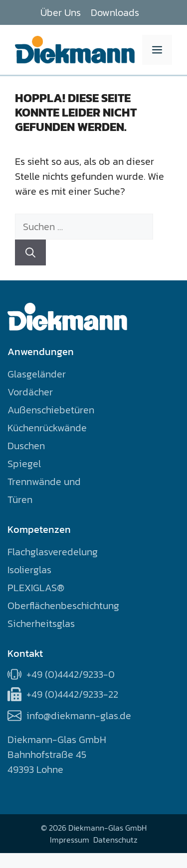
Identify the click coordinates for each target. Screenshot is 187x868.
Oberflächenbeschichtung (63, 606)
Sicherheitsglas (41, 623)
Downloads (115, 12)
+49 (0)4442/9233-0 (71, 674)
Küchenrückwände (47, 428)
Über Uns (61, 12)
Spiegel (24, 464)
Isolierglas (29, 570)
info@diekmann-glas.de (79, 716)
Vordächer (30, 392)
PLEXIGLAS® (36, 588)
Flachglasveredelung (53, 552)
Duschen (26, 446)
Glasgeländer (37, 374)
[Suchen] (30, 252)
